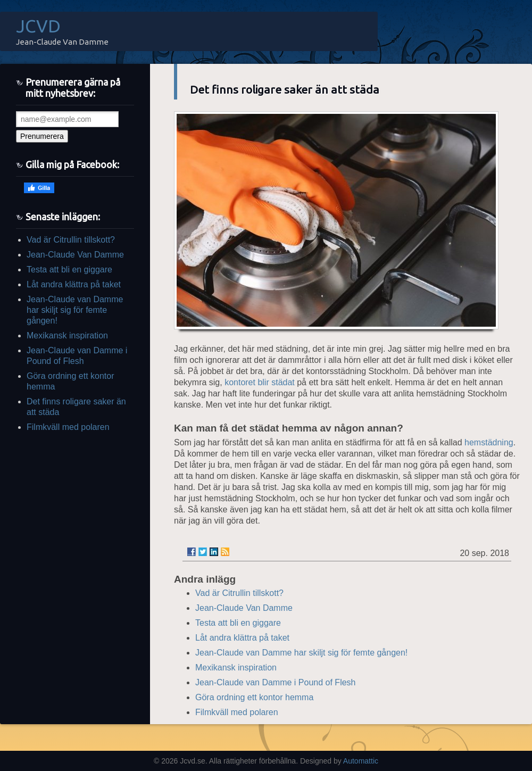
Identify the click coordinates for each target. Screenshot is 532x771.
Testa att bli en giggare (69, 270)
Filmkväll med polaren (68, 427)
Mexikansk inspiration (67, 335)
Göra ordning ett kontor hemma (254, 697)
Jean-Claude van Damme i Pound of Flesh (276, 682)
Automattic (361, 761)
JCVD (38, 26)
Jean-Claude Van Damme (75, 255)
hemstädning (489, 442)
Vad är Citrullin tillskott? (71, 240)
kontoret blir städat (260, 382)
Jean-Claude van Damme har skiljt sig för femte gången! (75, 310)
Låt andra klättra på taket (74, 284)
